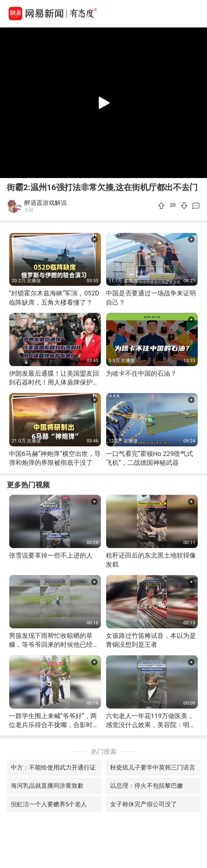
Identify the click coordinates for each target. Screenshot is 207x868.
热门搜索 (104, 752)
